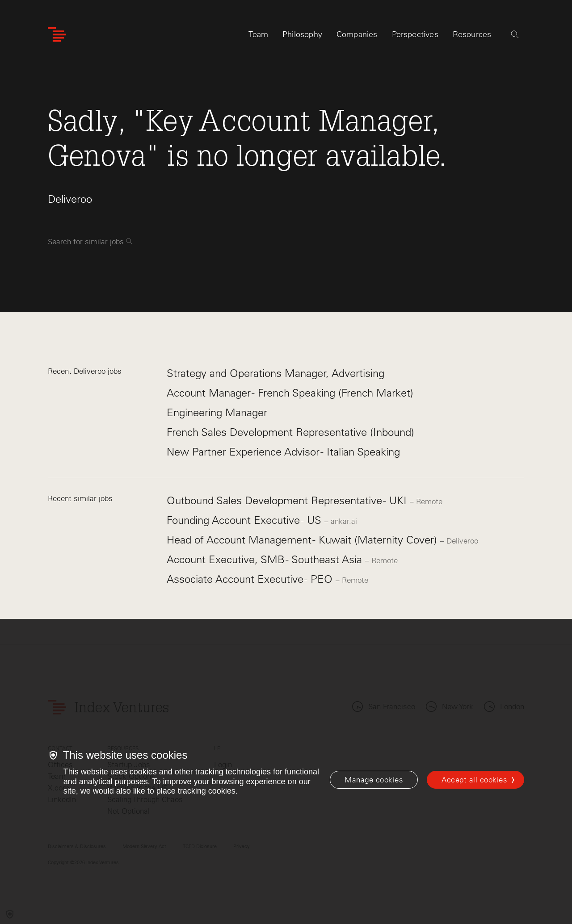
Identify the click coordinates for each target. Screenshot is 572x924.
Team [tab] (258, 34)
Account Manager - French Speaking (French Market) (290, 393)
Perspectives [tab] (415, 34)
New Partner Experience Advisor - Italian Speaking (283, 452)
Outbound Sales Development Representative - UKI (288, 500)
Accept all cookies (474, 780)
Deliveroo (70, 199)
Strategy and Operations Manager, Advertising (275, 373)
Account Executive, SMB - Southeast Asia (266, 559)
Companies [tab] (357, 34)
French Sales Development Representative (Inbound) (290, 432)
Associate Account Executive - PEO (251, 579)
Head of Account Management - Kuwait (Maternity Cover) (303, 540)
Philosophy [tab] (302, 34)
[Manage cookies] (374, 780)
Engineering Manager (217, 412)
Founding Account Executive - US (246, 520)
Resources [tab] (472, 34)
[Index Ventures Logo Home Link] (57, 35)
